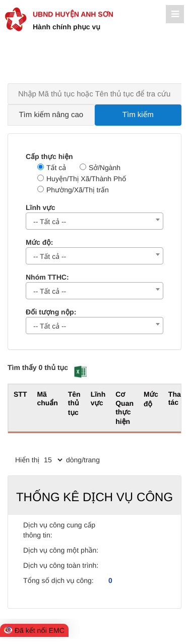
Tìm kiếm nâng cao (51, 115)
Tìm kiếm (138, 115)
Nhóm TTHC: (47, 277)
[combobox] (94, 221)
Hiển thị (27, 460)
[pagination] (53, 460)
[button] (80, 372)
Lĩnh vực (40, 207)
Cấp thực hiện (49, 156)
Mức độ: (39, 242)
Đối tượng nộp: (51, 312)
